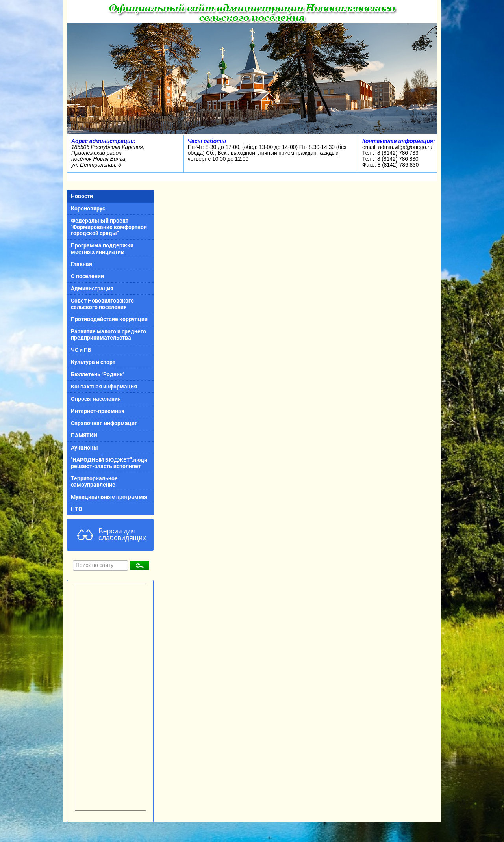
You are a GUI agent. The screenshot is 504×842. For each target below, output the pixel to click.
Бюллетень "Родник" (98, 374)
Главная (82, 264)
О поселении (87, 276)
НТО (77, 509)
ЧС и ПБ (81, 350)
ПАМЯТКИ (84, 435)
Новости (82, 196)
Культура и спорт (93, 362)
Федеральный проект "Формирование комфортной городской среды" (109, 227)
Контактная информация (104, 387)
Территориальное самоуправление (94, 481)
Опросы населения (96, 399)
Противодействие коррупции (109, 319)
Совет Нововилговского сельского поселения (102, 304)
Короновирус (88, 208)
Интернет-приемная (98, 411)
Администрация (92, 288)
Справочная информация (104, 423)
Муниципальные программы (109, 497)
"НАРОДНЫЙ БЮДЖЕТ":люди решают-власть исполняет (109, 463)
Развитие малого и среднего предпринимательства (108, 335)
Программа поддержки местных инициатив (102, 249)
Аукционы (84, 448)
